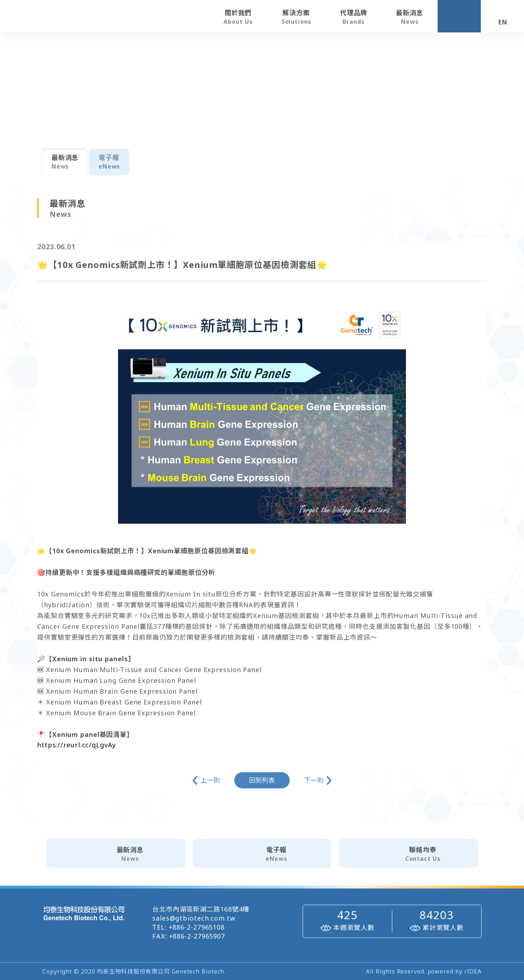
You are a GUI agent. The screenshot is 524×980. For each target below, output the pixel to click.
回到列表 (262, 780)
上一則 (210, 780)
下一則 (314, 780)
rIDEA (473, 971)
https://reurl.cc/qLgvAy (77, 745)
